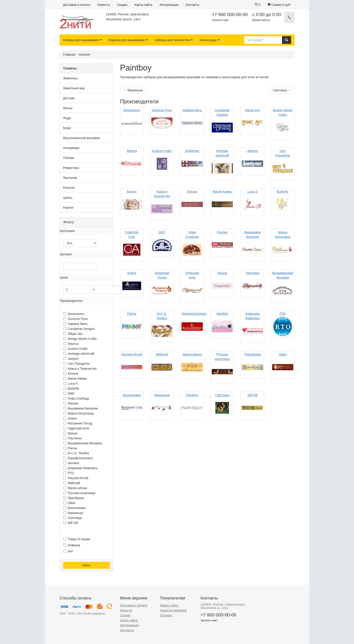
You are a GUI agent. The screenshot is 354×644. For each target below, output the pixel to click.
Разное (68, 208)
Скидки (122, 5)
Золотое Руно (76, 319)
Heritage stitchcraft (79, 354)
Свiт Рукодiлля (76, 364)
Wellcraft (72, 483)
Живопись (70, 78)
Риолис (71, 403)
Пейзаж (69, 158)
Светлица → (282, 90)
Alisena (71, 344)
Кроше (70, 433)
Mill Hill (70, 523)
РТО (69, 473)
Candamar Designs (79, 329)
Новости (104, 5)
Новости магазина (174, 610)
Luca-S (70, 384)
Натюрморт (71, 148)
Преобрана (74, 498)
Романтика (71, 168)
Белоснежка (74, 508)
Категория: (68, 231)
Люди (67, 118)
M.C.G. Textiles (76, 453)
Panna (70, 448)
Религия (69, 188)
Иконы (68, 108)
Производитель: (72, 301)
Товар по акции (77, 539)
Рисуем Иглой (76, 478)
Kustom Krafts (75, 349)
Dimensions (74, 314)
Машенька (73, 513)
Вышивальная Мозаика (83, 443)
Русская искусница (79, 493)
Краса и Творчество (80, 369)
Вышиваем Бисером (80, 408)
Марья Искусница (78, 413)
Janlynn (71, 359)
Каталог (85, 54)
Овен (69, 503)
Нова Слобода (76, 398)
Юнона (71, 374)
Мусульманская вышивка (82, 138)
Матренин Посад (78, 423)
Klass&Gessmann (78, 458)
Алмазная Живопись (81, 468)
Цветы (68, 198)
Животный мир (74, 88)
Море (67, 128)
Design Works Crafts (80, 339)
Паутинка (72, 438)
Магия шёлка (75, 488)
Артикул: (66, 254)
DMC (69, 393)
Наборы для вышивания (81, 40)
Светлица (73, 518)
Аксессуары (208, 40)
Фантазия (70, 178)
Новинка (72, 545)
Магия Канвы (75, 379)
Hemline (71, 463)
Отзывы (166, 615)
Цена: (64, 277)
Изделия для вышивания (127, 40)
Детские (69, 98)
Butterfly (71, 388)
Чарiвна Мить (75, 324)
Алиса (70, 418)
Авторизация (169, 5)
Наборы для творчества (172, 40)
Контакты (192, 5)
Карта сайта (143, 5)
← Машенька (133, 90)
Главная (69, 54)
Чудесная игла (76, 428)
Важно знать (169, 605)
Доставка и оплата (77, 5)
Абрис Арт (73, 334)
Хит (68, 551)
